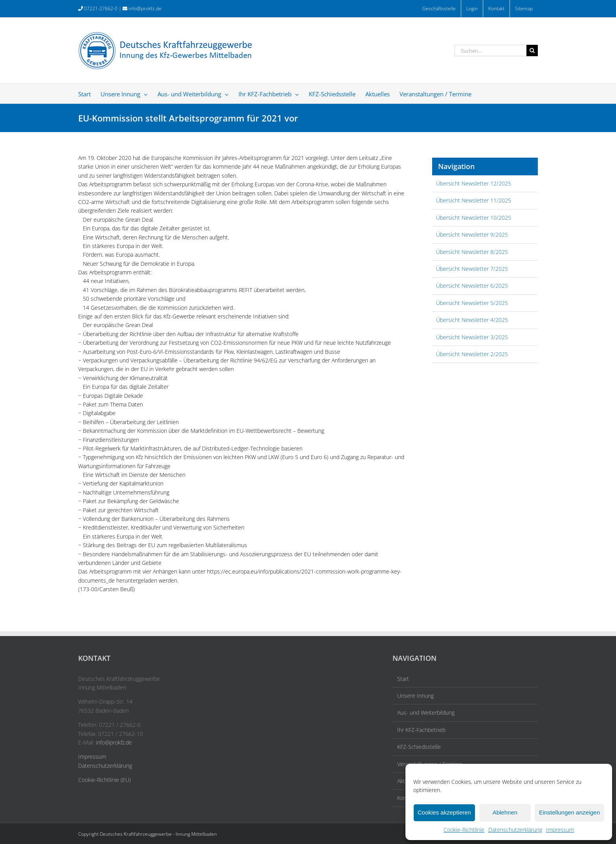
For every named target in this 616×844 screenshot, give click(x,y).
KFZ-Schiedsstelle (419, 747)
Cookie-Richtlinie (464, 830)
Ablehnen (505, 812)
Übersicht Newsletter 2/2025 (472, 354)
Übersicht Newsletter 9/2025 (472, 234)
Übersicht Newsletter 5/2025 (472, 303)
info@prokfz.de (145, 8)
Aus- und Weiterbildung (426, 713)
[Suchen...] (490, 51)
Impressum (560, 830)
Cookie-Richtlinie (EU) (104, 780)
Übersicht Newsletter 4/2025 (472, 320)
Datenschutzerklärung (515, 830)
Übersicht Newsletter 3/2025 (472, 337)
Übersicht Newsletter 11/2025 (474, 200)
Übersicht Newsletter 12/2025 (474, 183)
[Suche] (532, 51)
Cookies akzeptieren (444, 812)
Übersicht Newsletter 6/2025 (472, 286)
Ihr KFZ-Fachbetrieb (421, 730)
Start (403, 679)
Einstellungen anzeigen (569, 812)
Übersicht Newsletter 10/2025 (474, 218)
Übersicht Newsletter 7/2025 (472, 269)
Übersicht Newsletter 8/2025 (472, 252)
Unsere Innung (415, 696)
